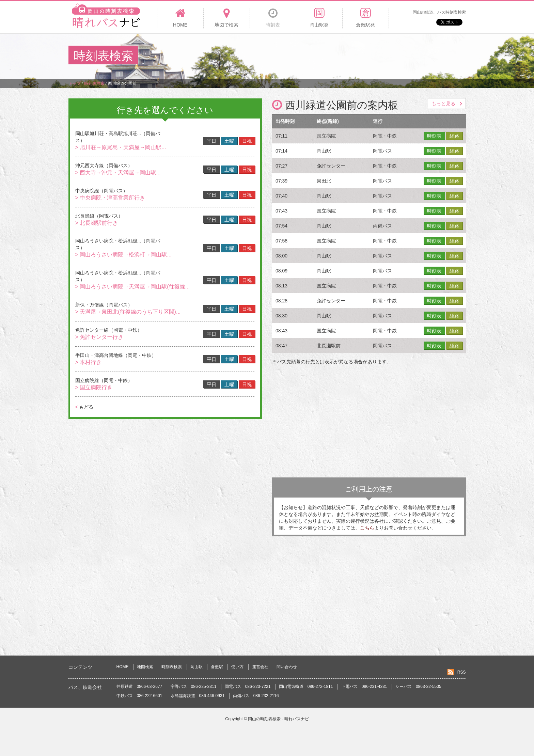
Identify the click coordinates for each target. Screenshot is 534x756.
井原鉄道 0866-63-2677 (139, 687)
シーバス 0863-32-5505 (418, 687)
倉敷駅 (217, 667)
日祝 (247, 141)
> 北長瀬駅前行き (97, 223)
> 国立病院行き (94, 387)
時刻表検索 (172, 667)
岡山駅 (197, 667)
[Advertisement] (342, 56)
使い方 (237, 667)
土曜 (229, 141)
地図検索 (145, 667)
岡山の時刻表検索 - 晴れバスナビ (278, 719)
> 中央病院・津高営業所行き (110, 198)
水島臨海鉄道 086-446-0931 (198, 696)
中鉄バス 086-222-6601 (139, 696)
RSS (462, 672)
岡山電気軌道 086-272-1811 (306, 687)
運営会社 (260, 667)
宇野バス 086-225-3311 (194, 687)
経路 (454, 136)
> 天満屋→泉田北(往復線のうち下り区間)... (128, 312)
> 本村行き (89, 362)
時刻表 (434, 136)
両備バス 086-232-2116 (256, 696)
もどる (84, 407)
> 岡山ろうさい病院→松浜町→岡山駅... (123, 255)
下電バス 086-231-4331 (364, 687)
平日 (211, 141)
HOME (123, 667)
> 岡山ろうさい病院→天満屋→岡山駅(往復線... (132, 287)
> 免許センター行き (99, 337)
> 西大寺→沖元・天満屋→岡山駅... (118, 172)
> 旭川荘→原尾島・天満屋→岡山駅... (121, 147)
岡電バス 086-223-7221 (248, 687)
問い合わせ (287, 667)
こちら (367, 528)
